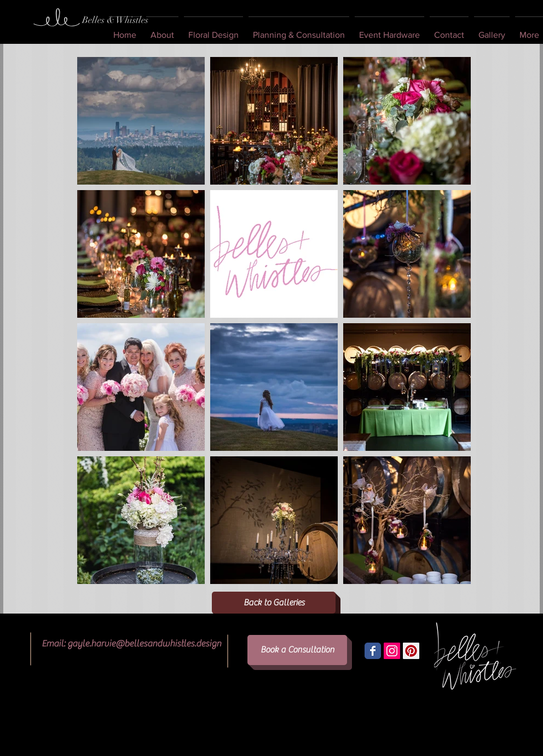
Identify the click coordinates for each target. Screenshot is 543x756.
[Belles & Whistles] (115, 20)
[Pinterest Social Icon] (411, 651)
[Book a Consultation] (297, 650)
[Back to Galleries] (274, 603)
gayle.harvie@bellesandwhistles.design (144, 644)
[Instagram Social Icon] (392, 651)
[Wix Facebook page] (373, 651)
